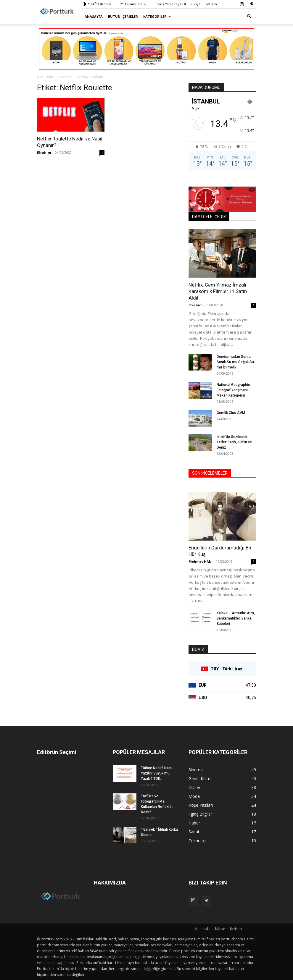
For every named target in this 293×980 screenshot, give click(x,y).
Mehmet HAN (200, 561)
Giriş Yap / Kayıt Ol (171, 4)
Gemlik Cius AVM (231, 413)
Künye (196, 4)
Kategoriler (157, 16)
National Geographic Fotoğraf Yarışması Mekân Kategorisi (233, 390)
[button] (249, 16)
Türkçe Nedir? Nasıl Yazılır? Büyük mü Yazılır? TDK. (157, 773)
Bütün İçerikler (123, 16)
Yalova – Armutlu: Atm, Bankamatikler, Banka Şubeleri (236, 618)
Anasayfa (94, 16)
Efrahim (44, 152)
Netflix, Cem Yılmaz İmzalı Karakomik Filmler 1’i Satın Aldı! (218, 291)
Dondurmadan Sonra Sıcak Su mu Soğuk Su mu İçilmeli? (235, 362)
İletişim (211, 4)
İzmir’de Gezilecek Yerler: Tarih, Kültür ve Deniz (234, 442)
